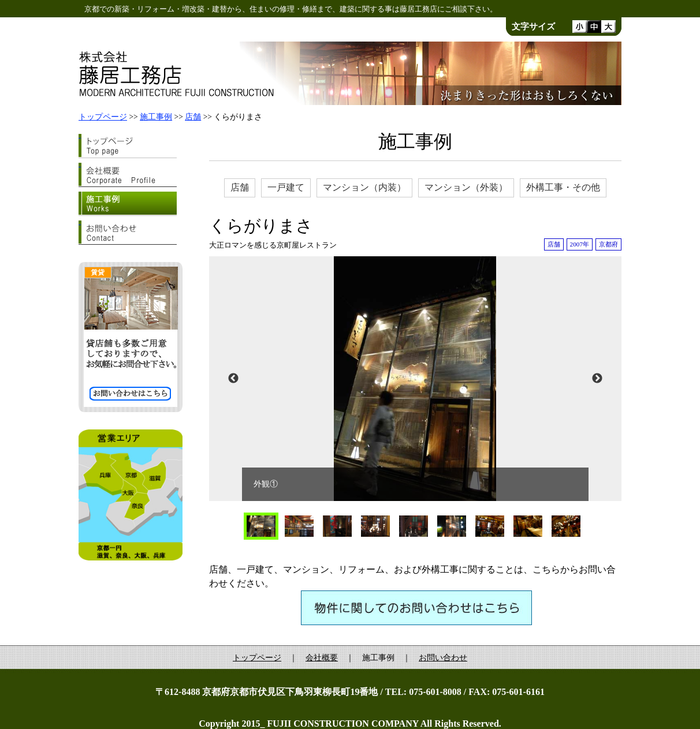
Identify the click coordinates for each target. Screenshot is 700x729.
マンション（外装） (466, 187)
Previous (233, 379)
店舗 (193, 117)
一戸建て (286, 187)
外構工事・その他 (563, 187)
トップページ (103, 117)
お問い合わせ (443, 657)
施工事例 (156, 117)
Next (597, 379)
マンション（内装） (364, 187)
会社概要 (322, 657)
